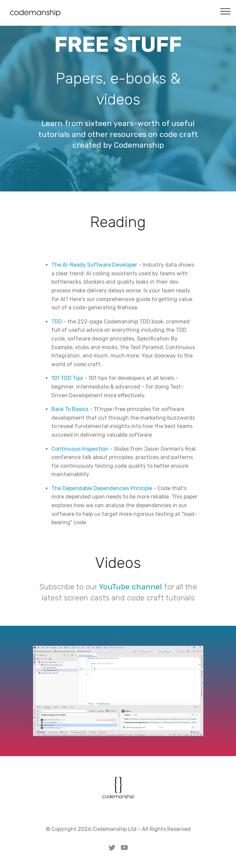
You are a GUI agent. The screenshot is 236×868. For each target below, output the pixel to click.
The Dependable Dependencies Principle (102, 488)
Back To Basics (70, 409)
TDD (57, 322)
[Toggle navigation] (225, 11)
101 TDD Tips (67, 378)
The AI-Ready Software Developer (94, 265)
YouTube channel (130, 587)
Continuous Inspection (80, 449)
